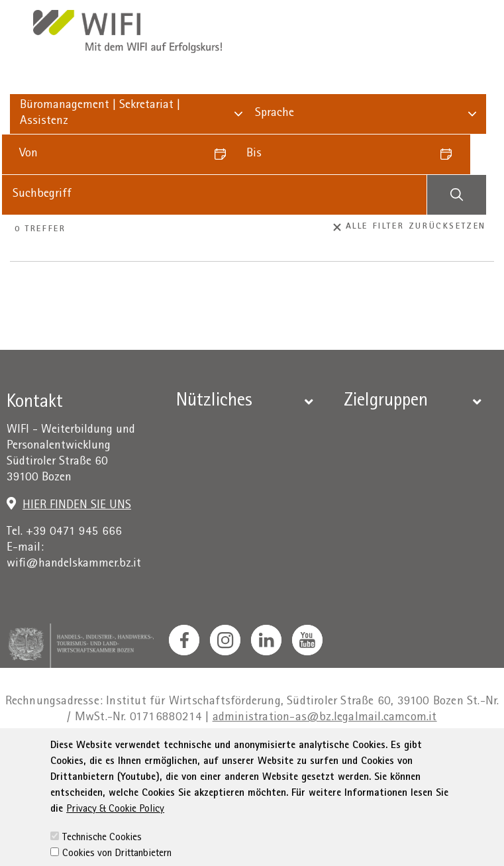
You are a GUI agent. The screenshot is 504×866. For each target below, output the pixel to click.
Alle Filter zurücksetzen (410, 227)
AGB (226, 756)
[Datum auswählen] (225, 154)
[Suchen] (456, 195)
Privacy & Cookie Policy (115, 848)
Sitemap (428, 756)
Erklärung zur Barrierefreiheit (321, 756)
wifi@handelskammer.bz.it (74, 564)
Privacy (185, 756)
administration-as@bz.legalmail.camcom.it (325, 718)
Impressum (128, 756)
